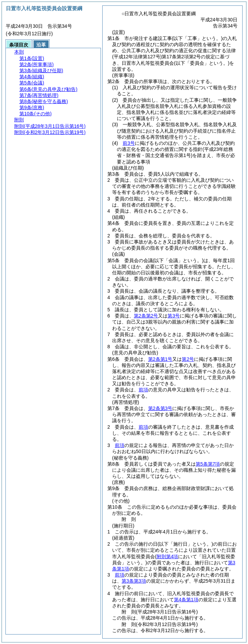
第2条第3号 (160, 408)
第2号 (188, 359)
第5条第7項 (208, 464)
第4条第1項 (186, 600)
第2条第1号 (160, 359)
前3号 (129, 143)
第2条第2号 (146, 316)
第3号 (174, 316)
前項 (143, 390)
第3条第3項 (134, 581)
